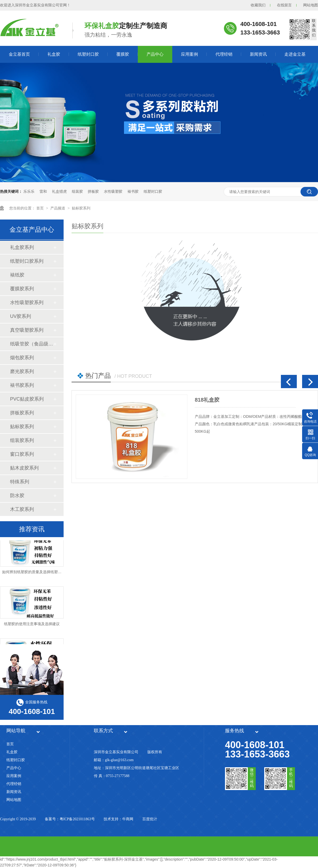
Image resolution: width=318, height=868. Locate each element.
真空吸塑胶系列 (27, 330)
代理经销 (224, 54)
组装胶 (77, 191)
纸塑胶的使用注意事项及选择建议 (32, 625)
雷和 (43, 191)
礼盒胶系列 (22, 247)
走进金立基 (295, 54)
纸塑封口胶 (88, 54)
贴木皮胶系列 (24, 468)
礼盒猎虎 (59, 191)
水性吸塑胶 (113, 191)
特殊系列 (20, 482)
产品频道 (58, 208)
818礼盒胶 (207, 400)
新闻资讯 (258, 54)
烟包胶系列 (22, 358)
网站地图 (311, 5)
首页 (41, 208)
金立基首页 (19, 54)
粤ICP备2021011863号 (77, 819)
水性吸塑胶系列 (27, 303)
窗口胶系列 (22, 454)
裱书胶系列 (22, 385)
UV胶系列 (21, 316)
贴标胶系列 (81, 208)
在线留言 (284, 5)
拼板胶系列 (22, 413)
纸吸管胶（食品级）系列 (32, 344)
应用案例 (189, 54)
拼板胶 (93, 191)
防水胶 (17, 496)
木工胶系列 (22, 509)
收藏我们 (258, 5)
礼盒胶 (54, 54)
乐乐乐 (29, 191)
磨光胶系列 (22, 371)
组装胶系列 (22, 440)
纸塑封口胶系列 (27, 261)
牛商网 (128, 819)
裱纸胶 (17, 275)
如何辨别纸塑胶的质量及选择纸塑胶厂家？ (37, 573)
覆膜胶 (123, 54)
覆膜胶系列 (22, 289)
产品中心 (155, 54)
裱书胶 (133, 191)
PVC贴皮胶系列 (27, 399)
